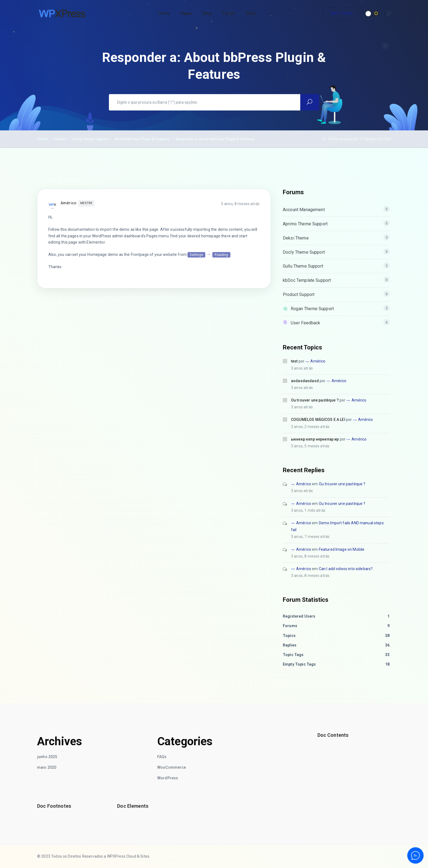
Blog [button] (207, 13)
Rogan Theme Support (312, 309)
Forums (60, 139)
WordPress (168, 778)
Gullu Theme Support (303, 266)
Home (43, 139)
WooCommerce (172, 767)
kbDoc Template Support (307, 280)
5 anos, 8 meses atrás (240, 204)
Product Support (299, 294)
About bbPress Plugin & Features (142, 139)
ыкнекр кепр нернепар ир (315, 439)
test (294, 361)
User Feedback (305, 323)
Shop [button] (250, 13)
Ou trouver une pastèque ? (315, 400)
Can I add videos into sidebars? (346, 569)
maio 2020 (47, 767)
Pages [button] (186, 13)
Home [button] (164, 13)
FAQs (162, 757)
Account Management (304, 210)
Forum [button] (229, 13)
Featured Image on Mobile (342, 549)
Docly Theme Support (90, 139)
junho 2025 (47, 757)
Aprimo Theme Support (305, 224)
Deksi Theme (296, 238)
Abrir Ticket (342, 13)
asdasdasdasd (305, 381)
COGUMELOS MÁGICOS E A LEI (318, 420)
